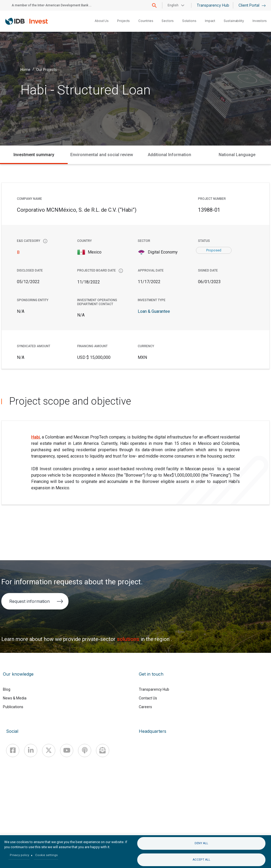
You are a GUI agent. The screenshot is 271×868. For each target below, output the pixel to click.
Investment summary (34, 155)
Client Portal (252, 5)
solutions (129, 639)
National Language (237, 155)
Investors (260, 21)
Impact (210, 21)
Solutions (189, 21)
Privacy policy (19, 855)
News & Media (15, 698)
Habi (36, 437)
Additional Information (169, 155)
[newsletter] (103, 751)
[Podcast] (85, 751)
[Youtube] (67, 751)
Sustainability (234, 21)
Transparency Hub (213, 5)
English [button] (173, 5)
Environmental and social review (102, 155)
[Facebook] (13, 751)
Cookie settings (46, 855)
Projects (123, 21)
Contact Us (148, 698)
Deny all (201, 843)
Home (25, 69)
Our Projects (47, 69)
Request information (36, 601)
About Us (102, 21)
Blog (7, 689)
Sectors (167, 21)
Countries (146, 21)
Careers (145, 707)
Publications (13, 707)
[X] (49, 751)
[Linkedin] (31, 751)
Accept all (201, 860)
